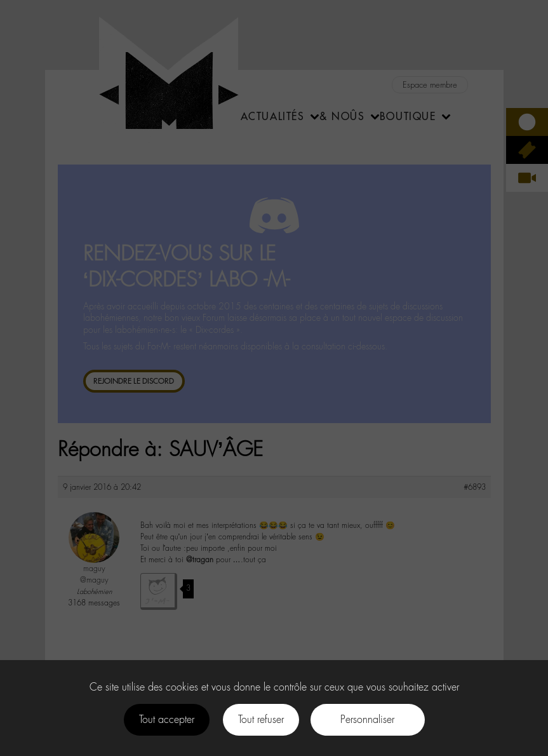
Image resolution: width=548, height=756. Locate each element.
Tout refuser (261, 719)
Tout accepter (167, 719)
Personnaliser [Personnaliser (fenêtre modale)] (367, 719)
